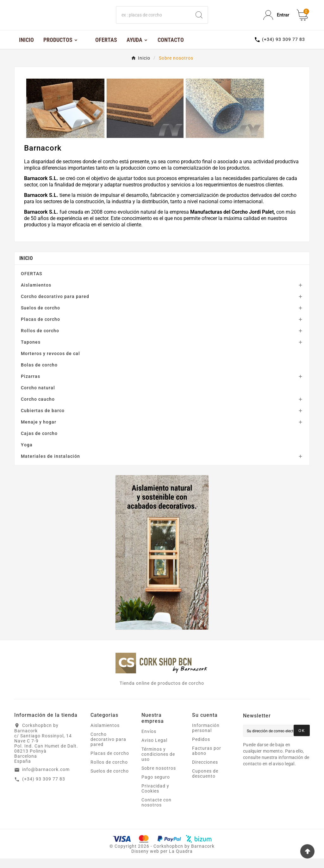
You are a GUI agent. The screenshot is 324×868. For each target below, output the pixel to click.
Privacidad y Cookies (155, 798)
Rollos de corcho (40, 340)
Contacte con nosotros (156, 812)
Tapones (31, 352)
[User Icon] (276, 20)
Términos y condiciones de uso (158, 764)
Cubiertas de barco (43, 420)
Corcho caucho (38, 409)
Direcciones (205, 772)
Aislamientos (36, 295)
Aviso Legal (154, 750)
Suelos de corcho (40, 317)
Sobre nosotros (159, 778)
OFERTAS (31, 283)
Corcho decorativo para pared (55, 306)
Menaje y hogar (39, 431)
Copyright (126, 856)
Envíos (149, 741)
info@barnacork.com (46, 779)
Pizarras (31, 386)
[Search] (199, 20)
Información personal (206, 737)
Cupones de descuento (205, 783)
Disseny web (145, 861)
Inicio (26, 268)
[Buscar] (153, 20)
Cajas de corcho (39, 443)
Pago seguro (156, 787)
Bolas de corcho (39, 374)
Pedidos (201, 749)
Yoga (27, 454)
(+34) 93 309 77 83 (44, 788)
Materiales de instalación (50, 466)
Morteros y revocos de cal (50, 363)
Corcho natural (38, 397)
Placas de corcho (40, 329)
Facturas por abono (207, 760)
